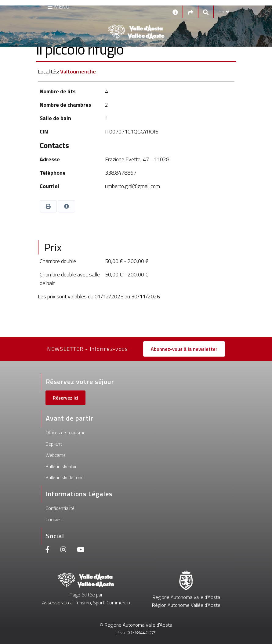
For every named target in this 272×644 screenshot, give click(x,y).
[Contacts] (175, 12)
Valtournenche (78, 71)
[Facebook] (48, 550)
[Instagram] (63, 550)
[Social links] (190, 12)
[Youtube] (81, 550)
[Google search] (206, 12)
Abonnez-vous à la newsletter (184, 349)
